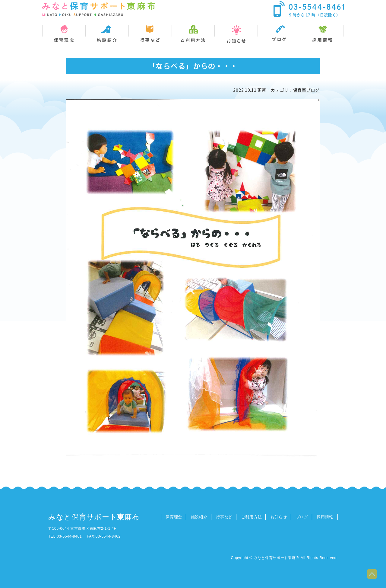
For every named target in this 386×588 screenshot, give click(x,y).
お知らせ (279, 517)
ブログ (302, 517)
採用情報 (325, 517)
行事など (224, 517)
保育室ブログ (306, 90)
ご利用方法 (252, 517)
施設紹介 (199, 517)
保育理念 (174, 517)
